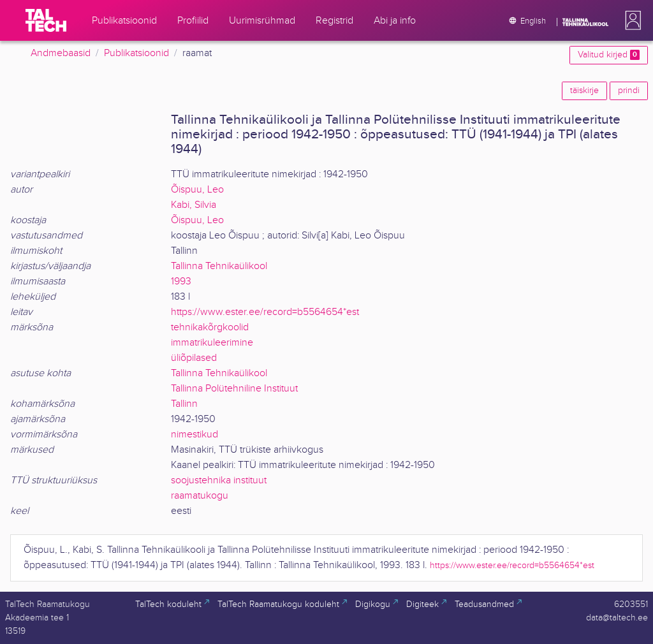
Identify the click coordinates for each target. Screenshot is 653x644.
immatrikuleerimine (212, 343)
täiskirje (584, 91)
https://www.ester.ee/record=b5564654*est (265, 312)
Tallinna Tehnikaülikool (219, 266)
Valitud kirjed (609, 55)
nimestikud (194, 435)
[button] (631, 20)
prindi (629, 91)
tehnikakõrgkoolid (210, 327)
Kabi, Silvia (194, 205)
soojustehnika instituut (219, 480)
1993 (181, 282)
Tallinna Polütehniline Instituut (234, 389)
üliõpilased (194, 358)
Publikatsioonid (136, 53)
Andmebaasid (61, 53)
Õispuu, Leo (197, 190)
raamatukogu (200, 496)
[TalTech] (46, 20)
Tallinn (184, 404)
